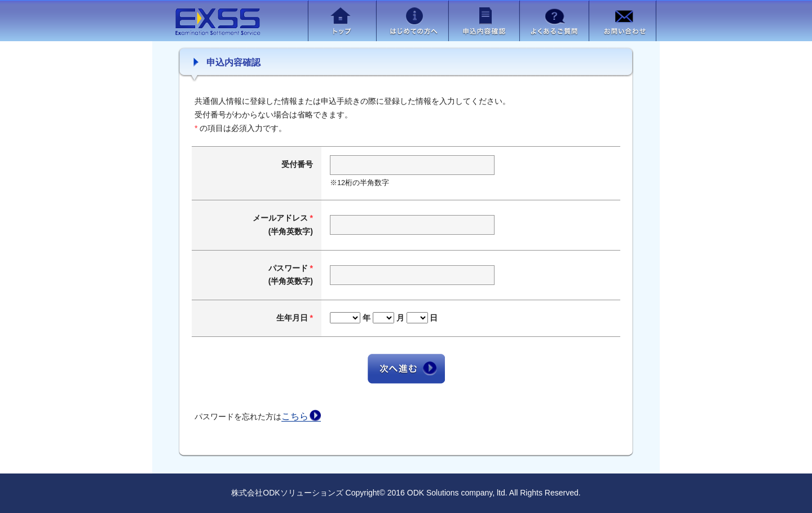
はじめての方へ (412, 21)
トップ (342, 21)
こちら (295, 416)
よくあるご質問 (554, 21)
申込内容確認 (484, 21)
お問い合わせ (622, 21)
